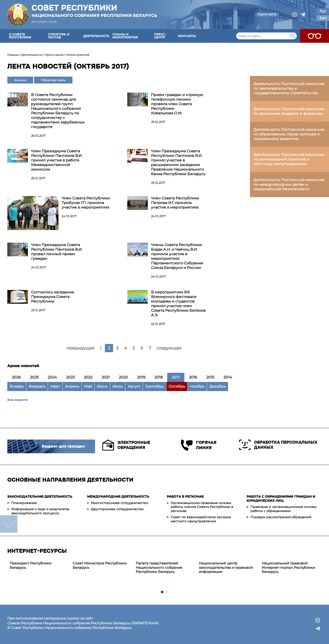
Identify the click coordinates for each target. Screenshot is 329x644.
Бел (323, 18)
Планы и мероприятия (125, 36)
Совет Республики (94, 11)
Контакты (187, 36)
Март (55, 386)
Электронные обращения (126, 445)
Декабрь (218, 386)
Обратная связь (53, 80)
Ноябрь (197, 386)
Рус (323, 11)
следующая (169, 348)
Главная (13, 55)
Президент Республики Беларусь (31, 565)
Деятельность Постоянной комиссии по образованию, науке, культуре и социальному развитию (289, 134)
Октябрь (177, 386)
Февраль (37, 386)
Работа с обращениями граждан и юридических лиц (281, 499)
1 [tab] (162, 592)
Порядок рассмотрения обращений (281, 517)
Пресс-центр (160, 36)
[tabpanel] (39, 566)
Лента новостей (78, 55)
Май (88, 386)
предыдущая (80, 348)
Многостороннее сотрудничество (119, 503)
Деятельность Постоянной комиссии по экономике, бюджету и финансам (289, 111)
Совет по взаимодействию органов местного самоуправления (201, 519)
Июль (118, 386)
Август (134, 386)
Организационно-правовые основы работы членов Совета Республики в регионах (202, 507)
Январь (17, 386)
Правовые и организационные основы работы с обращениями (283, 509)
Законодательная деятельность (40, 496)
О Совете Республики (20, 36)
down (9, 524)
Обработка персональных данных (278, 445)
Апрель (72, 386)
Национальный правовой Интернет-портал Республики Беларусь (288, 568)
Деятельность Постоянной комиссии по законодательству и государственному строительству (289, 88)
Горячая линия (199, 445)
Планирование (24, 503)
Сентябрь (155, 386)
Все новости (17, 400)
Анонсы (20, 80)
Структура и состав (59, 36)
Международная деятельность (118, 496)
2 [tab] (167, 592)
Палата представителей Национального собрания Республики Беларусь (159, 568)
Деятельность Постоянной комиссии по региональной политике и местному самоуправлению (289, 159)
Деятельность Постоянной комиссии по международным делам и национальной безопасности (289, 184)
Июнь (102, 386)
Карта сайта (267, 14)
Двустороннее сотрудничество (117, 509)
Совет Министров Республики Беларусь (100, 565)
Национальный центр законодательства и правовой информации (226, 568)
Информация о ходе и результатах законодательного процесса (40, 511)
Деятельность (96, 36)
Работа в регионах (185, 496)
